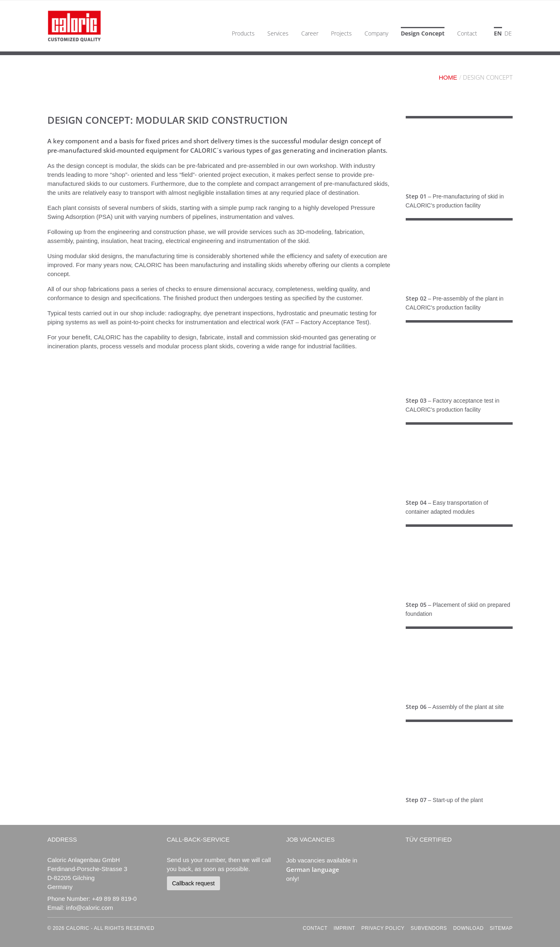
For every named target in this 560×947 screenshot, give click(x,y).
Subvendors (429, 928)
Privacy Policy (383, 928)
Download (468, 928)
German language (313, 869)
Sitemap (501, 928)
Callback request (193, 883)
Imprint (344, 928)
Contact (315, 928)
